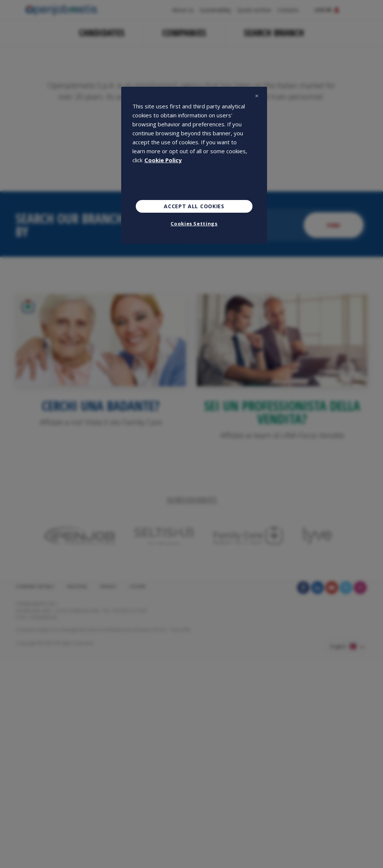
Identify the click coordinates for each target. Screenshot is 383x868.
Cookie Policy (163, 160)
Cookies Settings (194, 224)
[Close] (257, 96)
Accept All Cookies (194, 206)
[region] (194, 165)
